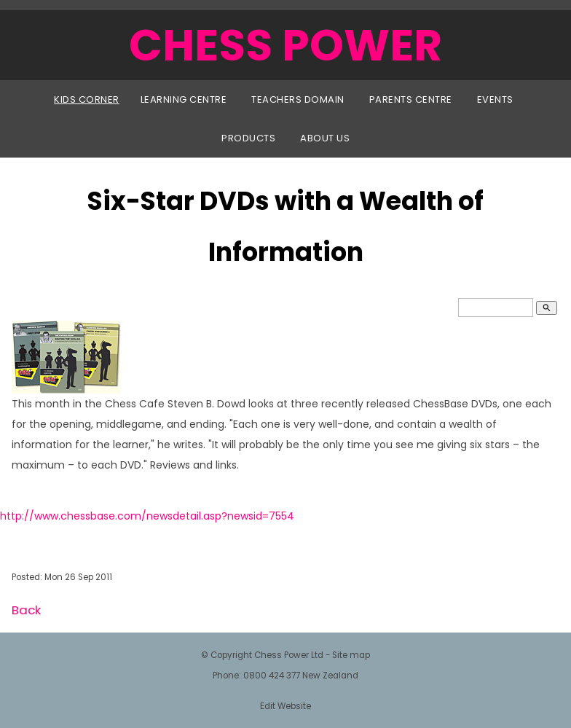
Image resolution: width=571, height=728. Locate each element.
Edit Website (285, 706)
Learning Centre (184, 99)
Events (495, 99)
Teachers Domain (298, 99)
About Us (325, 138)
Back (26, 610)
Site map (351, 655)
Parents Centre (411, 99)
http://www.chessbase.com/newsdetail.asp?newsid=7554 (147, 516)
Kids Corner (87, 99)
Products (248, 138)
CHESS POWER (285, 45)
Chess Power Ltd (289, 655)
